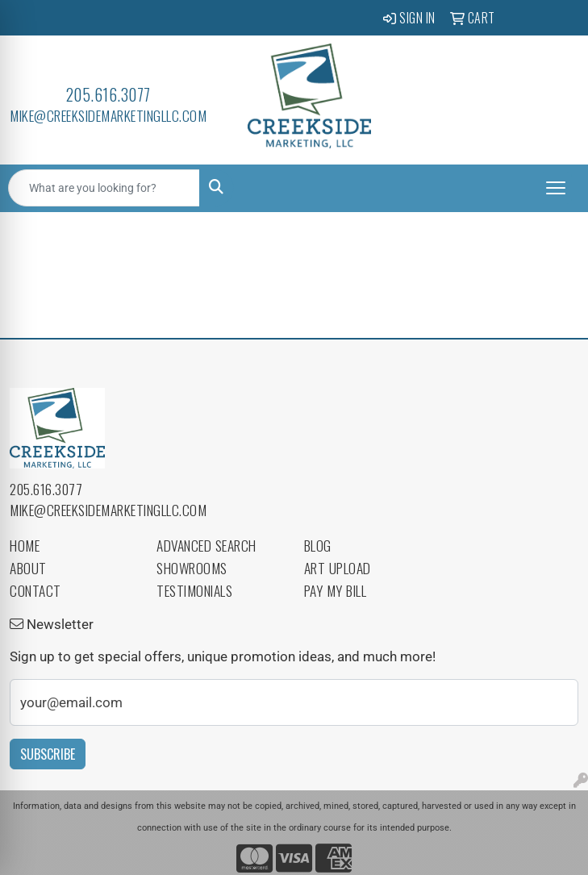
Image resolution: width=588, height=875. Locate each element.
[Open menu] (556, 188)
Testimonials (194, 590)
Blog (318, 545)
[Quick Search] (104, 188)
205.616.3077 (108, 94)
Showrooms (192, 568)
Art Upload (338, 568)
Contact (35, 590)
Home (25, 545)
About (28, 568)
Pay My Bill (336, 590)
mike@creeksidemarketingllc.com (108, 115)
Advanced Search (206, 545)
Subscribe (48, 754)
